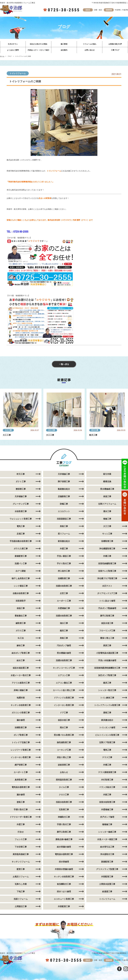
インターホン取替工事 (64, 705)
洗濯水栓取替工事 (64, 586)
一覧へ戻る (64, 364)
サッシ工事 (107, 534)
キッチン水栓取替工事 (64, 877)
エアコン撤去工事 (64, 683)
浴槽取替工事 (107, 541)
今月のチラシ (13, 44)
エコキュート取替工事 (64, 899)
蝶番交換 (107, 481)
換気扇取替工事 (64, 742)
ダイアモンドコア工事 (107, 593)
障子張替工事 (64, 481)
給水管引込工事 (107, 847)
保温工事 (107, 496)
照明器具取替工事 (64, 780)
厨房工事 (107, 645)
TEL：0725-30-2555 (17, 232)
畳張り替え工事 (107, 638)
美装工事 (64, 526)
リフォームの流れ (90, 44)
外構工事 (107, 556)
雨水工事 (64, 727)
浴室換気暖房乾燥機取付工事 (107, 668)
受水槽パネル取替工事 (64, 735)
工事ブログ (115, 50)
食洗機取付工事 (64, 884)
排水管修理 (64, 862)
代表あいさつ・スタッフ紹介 (38, 50)
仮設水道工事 (107, 623)
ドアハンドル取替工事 (64, 698)
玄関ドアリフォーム (107, 504)
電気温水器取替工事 (64, 854)
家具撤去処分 (64, 541)
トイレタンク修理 (107, 727)
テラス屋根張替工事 (107, 772)
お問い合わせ (90, 50)
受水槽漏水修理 (64, 653)
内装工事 (107, 795)
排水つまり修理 (64, 891)
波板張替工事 (64, 765)
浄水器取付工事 (107, 854)
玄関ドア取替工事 (107, 742)
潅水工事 (64, 623)
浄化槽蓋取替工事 (107, 549)
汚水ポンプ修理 (64, 645)
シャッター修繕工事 (107, 832)
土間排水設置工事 (107, 884)
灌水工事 (107, 511)
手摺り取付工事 (64, 824)
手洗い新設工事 (64, 556)
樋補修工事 (107, 824)
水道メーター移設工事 (107, 839)
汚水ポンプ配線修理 (107, 608)
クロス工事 (64, 795)
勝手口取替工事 (107, 616)
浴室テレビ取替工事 (107, 571)
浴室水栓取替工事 (107, 802)
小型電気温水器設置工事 (107, 653)
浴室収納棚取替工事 (107, 563)
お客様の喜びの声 (115, 44)
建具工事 (64, 631)
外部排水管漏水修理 (64, 869)
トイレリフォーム (18, 73)
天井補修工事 (64, 474)
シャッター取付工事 (107, 690)
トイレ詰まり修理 (107, 601)
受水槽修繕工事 (107, 489)
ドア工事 (64, 713)
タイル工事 (64, 787)
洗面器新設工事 (64, 519)
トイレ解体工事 (107, 698)
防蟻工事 (64, 504)
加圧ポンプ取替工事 (107, 675)
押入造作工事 (64, 571)
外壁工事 (64, 549)
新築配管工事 (107, 862)
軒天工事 (95, 430)
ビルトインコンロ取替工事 (107, 735)
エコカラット (64, 511)
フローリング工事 (107, 631)
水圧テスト (107, 586)
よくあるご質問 (13, 50)
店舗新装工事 (64, 496)
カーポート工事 (64, 601)
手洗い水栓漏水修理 (107, 660)
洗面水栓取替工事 (64, 802)
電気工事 (107, 750)
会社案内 (64, 50)
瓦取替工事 (64, 809)
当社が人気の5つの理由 (38, 44)
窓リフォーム (64, 534)
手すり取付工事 (64, 563)
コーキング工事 (64, 750)
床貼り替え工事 (64, 757)
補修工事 (107, 519)
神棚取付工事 (64, 817)
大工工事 (8, 430)
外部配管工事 (107, 877)
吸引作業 (107, 474)
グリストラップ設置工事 (107, 869)
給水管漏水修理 (64, 847)
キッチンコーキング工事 (64, 668)
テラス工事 (107, 757)
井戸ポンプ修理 (107, 817)
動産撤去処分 (64, 489)
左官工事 (64, 593)
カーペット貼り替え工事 (64, 690)
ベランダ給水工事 (107, 787)
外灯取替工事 (107, 780)
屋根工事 (107, 713)
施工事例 (64, 44)
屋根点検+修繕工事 (64, 839)
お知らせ (64, 772)
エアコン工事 (64, 675)
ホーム (2, 56)
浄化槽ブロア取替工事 (107, 578)
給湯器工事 (107, 891)
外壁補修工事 (64, 608)
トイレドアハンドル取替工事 (107, 705)
